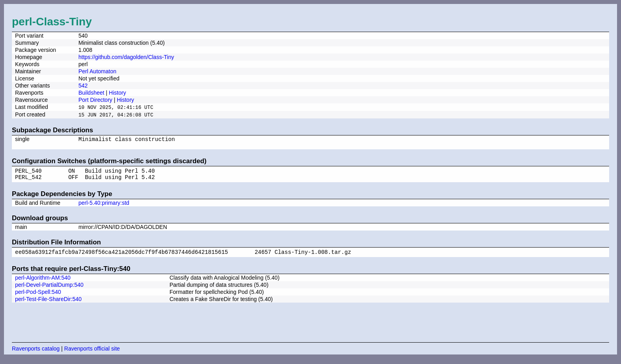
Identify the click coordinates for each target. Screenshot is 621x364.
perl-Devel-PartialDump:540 (49, 290)
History (118, 93)
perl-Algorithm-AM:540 (43, 283)
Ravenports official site (92, 354)
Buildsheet (91, 93)
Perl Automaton (97, 71)
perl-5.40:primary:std (104, 207)
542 (83, 86)
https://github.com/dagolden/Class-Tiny (126, 57)
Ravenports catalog (36, 354)
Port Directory (95, 100)
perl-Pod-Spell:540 (38, 297)
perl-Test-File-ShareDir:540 (48, 305)
